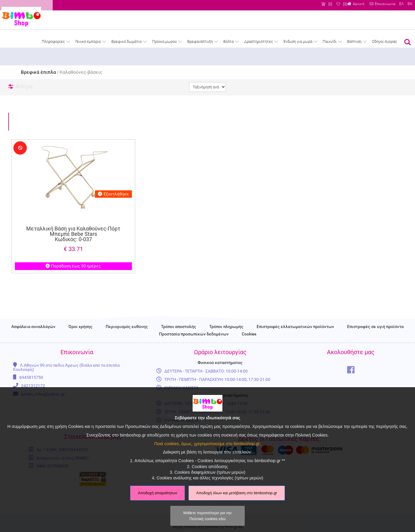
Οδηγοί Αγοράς (384, 41)
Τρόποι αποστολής (179, 347)
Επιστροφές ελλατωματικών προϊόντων (295, 347)
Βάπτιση (354, 41)
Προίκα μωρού (164, 41)
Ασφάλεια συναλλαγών (33, 347)
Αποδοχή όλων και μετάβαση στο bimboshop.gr (237, 493)
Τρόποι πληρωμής (226, 347)
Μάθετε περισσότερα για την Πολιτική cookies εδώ (208, 516)
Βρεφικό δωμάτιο (127, 41)
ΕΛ (401, 4)
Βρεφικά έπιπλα (38, 72)
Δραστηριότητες (259, 41)
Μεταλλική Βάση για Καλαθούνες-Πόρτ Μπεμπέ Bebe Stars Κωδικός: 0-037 (73, 234)
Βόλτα (228, 41)
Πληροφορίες (53, 41)
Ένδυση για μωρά (298, 41)
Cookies (249, 354)
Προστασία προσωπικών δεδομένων (194, 354)
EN (410, 4)
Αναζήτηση (408, 42)
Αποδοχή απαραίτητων (157, 493)
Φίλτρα (24, 86)
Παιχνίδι (330, 41)
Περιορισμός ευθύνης (127, 347)
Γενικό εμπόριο (88, 41)
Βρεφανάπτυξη (200, 41)
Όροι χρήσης (81, 347)
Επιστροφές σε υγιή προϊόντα (375, 347)
